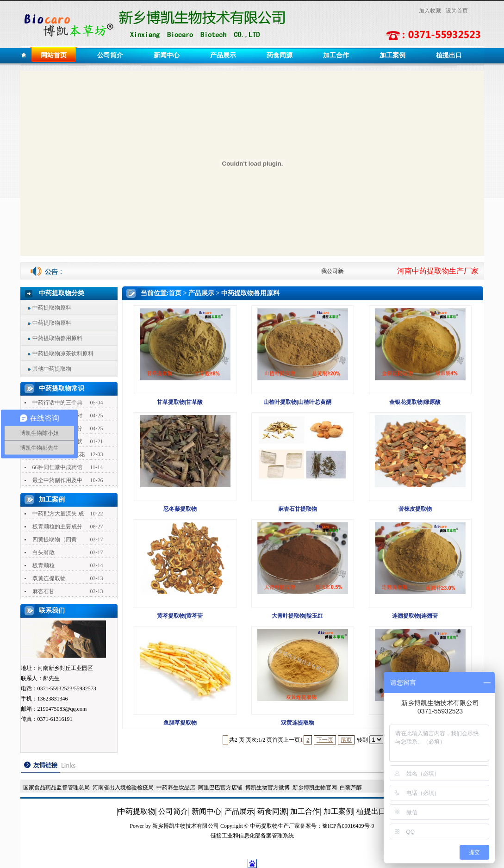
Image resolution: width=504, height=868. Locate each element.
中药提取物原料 (52, 308)
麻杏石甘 (44, 591)
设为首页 (457, 11)
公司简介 (110, 55)
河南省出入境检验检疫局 (123, 787)
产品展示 (223, 55)
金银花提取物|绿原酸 (415, 402)
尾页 (346, 740)
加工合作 (336, 55)
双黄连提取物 (49, 578)
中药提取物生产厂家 (275, 826)
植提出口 (449, 55)
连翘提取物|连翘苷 (415, 616)
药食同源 (280, 55)
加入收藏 (430, 11)
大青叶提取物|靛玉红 (297, 616)
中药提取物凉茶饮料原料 (63, 353)
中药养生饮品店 (176, 787)
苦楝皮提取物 (415, 509)
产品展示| (240, 811)
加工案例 (392, 55)
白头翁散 (44, 552)
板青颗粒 (44, 565)
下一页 (325, 740)
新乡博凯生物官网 (315, 787)
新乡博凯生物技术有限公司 (186, 826)
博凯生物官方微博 (268, 787)
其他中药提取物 (52, 369)
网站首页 (54, 55)
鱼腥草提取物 (180, 723)
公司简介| (174, 811)
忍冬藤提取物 (180, 509)
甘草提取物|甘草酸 (180, 402)
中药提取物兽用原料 (57, 338)
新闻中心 (167, 55)
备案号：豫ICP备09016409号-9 (337, 826)
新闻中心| (207, 811)
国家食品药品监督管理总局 (56, 787)
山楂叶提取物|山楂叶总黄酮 (297, 402)
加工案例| (339, 811)
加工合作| (306, 811)
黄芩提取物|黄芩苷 (180, 616)
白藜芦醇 (351, 787)
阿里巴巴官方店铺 (220, 787)
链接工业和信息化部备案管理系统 (252, 836)
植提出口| (372, 811)
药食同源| (273, 811)
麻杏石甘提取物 (298, 509)
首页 (175, 293)
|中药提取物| (137, 811)
